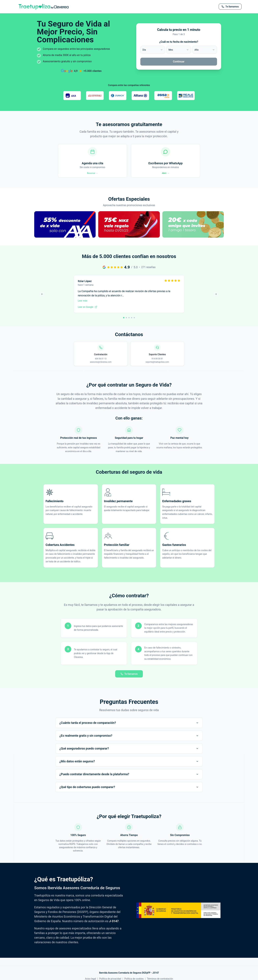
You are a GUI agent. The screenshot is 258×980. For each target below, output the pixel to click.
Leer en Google (88, 312)
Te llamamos (129, 679)
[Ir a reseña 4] (132, 323)
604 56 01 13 (101, 364)
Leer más (83, 306)
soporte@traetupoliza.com (157, 367)
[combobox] (153, 50)
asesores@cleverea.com (101, 367)
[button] (65, 233)
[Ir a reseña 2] (126, 323)
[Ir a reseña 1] (124, 323)
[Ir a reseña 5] (134, 323)
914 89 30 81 (157, 364)
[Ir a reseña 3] (129, 323)
